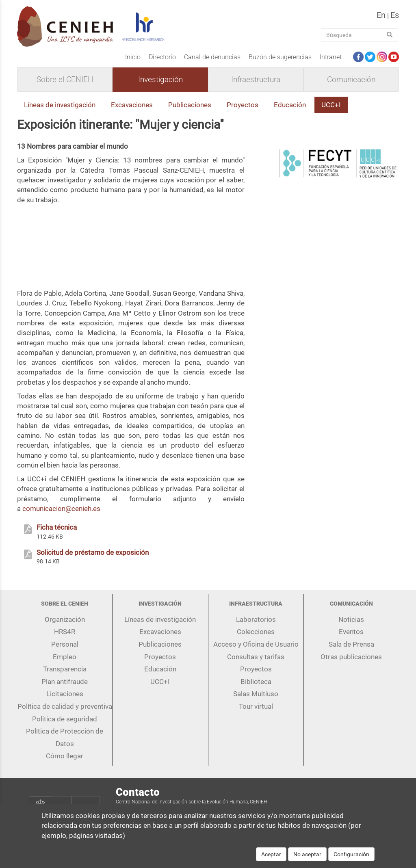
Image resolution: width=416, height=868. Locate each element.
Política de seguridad (65, 719)
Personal (65, 644)
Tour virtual (256, 706)
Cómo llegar (65, 756)
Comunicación (351, 80)
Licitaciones (65, 694)
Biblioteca (256, 682)
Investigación (160, 80)
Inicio (133, 57)
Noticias (351, 619)
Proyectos (243, 105)
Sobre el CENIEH (65, 80)
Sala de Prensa (351, 644)
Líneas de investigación (60, 105)
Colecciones (256, 632)
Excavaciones (132, 105)
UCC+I (331, 105)
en (381, 15)
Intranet (331, 57)
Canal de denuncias (212, 57)
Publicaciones (190, 105)
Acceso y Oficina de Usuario (256, 644)
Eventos (351, 632)
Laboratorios (256, 619)
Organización (65, 619)
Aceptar (271, 854)
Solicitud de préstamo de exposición (93, 552)
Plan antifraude (65, 682)
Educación (290, 105)
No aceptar (307, 854)
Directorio (162, 57)
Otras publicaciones (351, 657)
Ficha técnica (57, 527)
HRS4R (65, 632)
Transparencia (65, 669)
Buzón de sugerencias (280, 57)
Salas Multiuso (256, 694)
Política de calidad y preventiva (65, 706)
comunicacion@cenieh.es (61, 509)
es (395, 15)
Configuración (351, 854)
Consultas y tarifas (256, 657)
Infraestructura (256, 80)
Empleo (65, 657)
